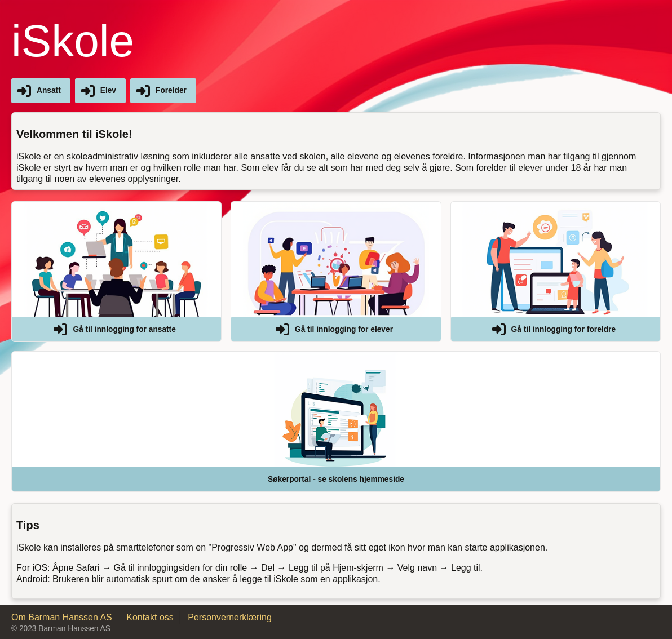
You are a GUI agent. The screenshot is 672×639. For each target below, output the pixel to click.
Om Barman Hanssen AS (62, 617)
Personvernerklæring (230, 617)
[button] (116, 272)
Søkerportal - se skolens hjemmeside (336, 479)
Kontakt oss (150, 617)
